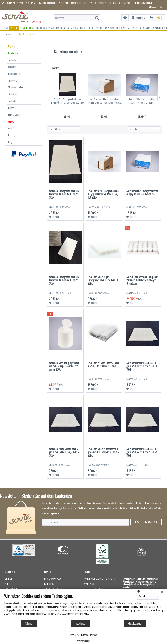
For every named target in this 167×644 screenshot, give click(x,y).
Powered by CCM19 (84, 641)
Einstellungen (80, 623)
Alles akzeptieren (135, 623)
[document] (83, 607)
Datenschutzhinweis (89, 635)
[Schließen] (162, 591)
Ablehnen (29, 623)
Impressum (74, 635)
